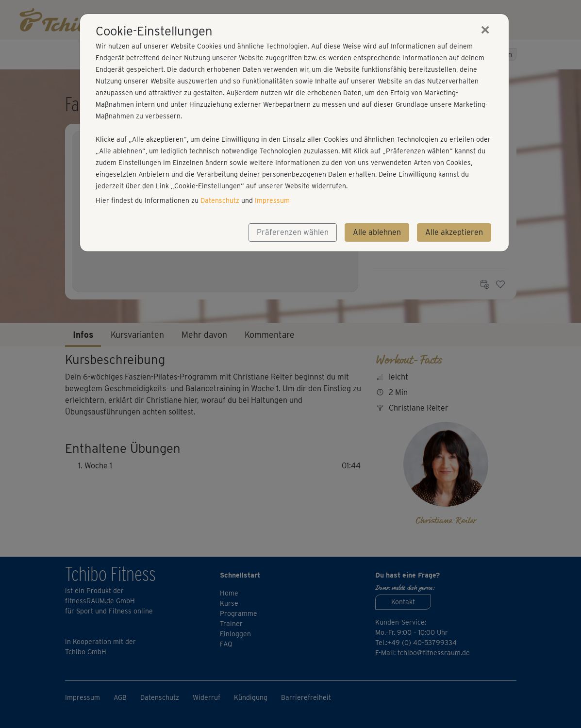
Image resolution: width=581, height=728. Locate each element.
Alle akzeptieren (454, 232)
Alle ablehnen (377, 232)
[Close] (485, 30)
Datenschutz (220, 200)
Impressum (272, 200)
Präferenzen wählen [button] (293, 232)
